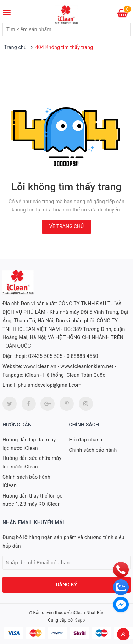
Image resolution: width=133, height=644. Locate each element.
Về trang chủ (66, 226)
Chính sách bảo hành (93, 450)
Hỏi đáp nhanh (86, 440)
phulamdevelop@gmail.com (49, 385)
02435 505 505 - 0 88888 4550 (63, 356)
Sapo (80, 620)
